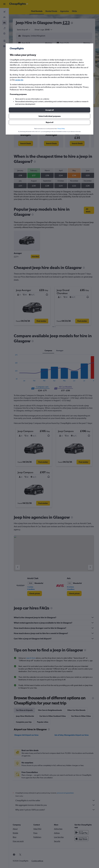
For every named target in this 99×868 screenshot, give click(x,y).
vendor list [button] (19, 80)
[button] (49, 110)
